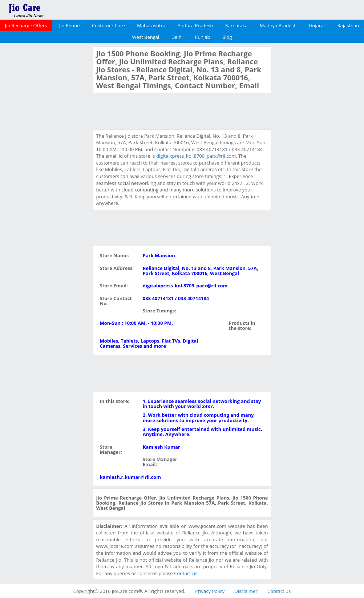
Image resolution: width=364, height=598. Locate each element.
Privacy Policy (210, 591)
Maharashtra (151, 25)
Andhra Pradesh (195, 25)
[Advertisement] (45, 155)
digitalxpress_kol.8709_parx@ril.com (196, 156)
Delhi (177, 37)
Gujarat (317, 25)
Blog (227, 37)
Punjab (202, 37)
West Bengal (146, 37)
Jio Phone (70, 25)
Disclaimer (246, 591)
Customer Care (108, 25)
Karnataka (236, 25)
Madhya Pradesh (278, 25)
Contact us (186, 573)
